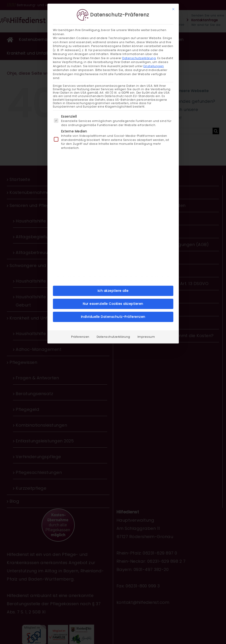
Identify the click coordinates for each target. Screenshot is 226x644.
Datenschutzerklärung (139, 58)
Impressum (146, 337)
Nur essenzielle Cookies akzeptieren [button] (113, 304)
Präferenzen (80, 337)
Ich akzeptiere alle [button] (113, 290)
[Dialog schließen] (173, 9)
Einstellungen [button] (154, 66)
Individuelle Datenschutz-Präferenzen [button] (113, 317)
